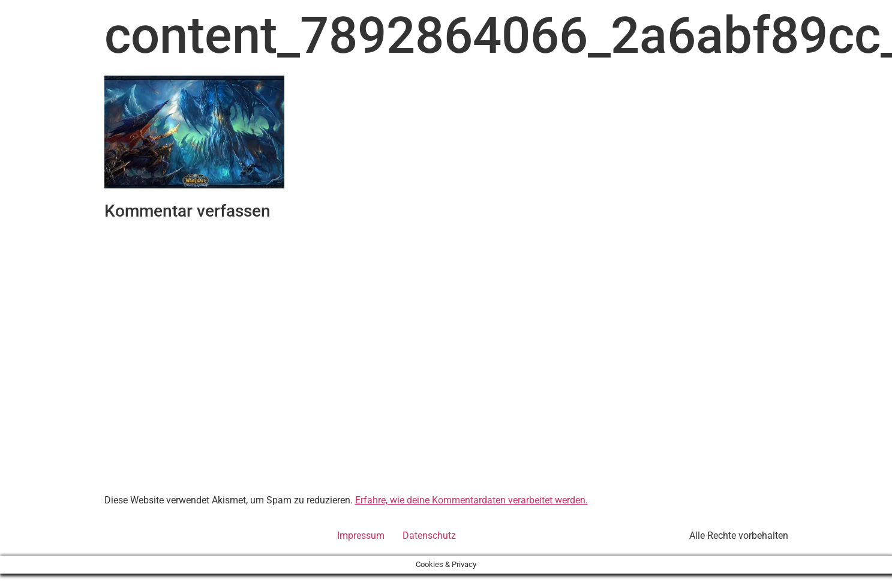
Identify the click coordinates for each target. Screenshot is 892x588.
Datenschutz (429, 535)
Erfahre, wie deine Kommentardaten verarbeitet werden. (471, 500)
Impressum (361, 535)
